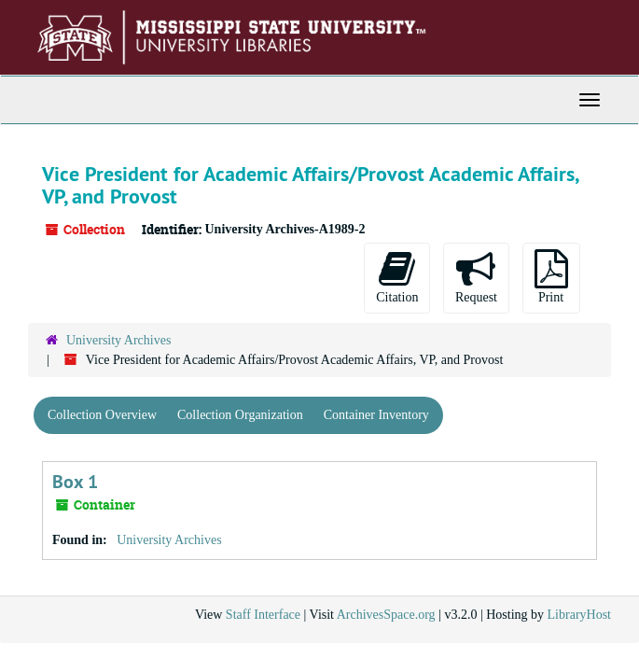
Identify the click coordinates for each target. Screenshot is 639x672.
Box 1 (75, 482)
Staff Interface (263, 615)
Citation (397, 277)
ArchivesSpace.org (386, 615)
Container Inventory (376, 415)
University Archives (118, 340)
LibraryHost (579, 615)
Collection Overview (102, 415)
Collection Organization (240, 415)
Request (476, 277)
